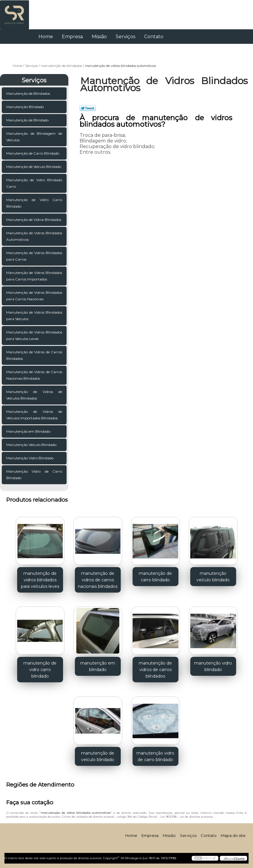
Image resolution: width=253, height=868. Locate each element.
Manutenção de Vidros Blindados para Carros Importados (34, 276)
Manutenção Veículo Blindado (31, 445)
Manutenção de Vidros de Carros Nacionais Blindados (34, 375)
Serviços (125, 37)
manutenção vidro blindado (213, 666)
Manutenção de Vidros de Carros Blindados (34, 355)
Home (46, 37)
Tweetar (88, 108)
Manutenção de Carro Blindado (33, 153)
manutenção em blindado (98, 666)
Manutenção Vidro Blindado (30, 458)
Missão (99, 37)
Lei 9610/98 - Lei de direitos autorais (187, 817)
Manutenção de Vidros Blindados (34, 220)
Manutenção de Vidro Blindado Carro (34, 183)
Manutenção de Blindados (28, 93)
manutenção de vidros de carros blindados (155, 670)
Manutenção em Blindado (28, 431)
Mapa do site (233, 835)
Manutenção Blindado (25, 107)
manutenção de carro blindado (155, 577)
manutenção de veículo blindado (98, 756)
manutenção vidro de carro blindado (155, 756)
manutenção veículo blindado (213, 577)
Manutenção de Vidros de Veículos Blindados (34, 395)
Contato (154, 37)
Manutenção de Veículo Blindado (34, 167)
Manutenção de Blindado (27, 120)
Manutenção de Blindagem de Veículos (34, 137)
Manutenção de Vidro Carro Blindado (34, 203)
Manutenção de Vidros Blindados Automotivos (34, 236)
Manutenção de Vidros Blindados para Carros (34, 256)
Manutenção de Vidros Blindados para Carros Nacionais (34, 296)
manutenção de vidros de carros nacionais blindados (98, 580)
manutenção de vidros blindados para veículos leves (40, 580)
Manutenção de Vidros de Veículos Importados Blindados (34, 415)
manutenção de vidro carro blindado (40, 670)
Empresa (72, 37)
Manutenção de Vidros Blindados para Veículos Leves (34, 335)
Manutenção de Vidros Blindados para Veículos (34, 316)
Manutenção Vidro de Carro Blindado (34, 475)
